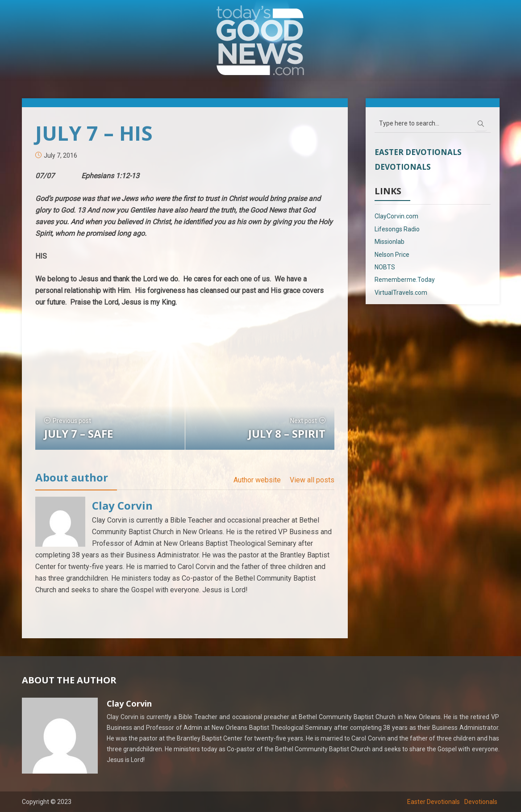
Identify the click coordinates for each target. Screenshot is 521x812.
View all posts (312, 480)
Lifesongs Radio (397, 229)
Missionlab (390, 242)
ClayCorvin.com (396, 216)
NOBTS (385, 267)
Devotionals (403, 167)
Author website (257, 480)
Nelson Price (392, 255)
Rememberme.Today (405, 280)
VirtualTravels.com (401, 293)
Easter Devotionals (418, 152)
